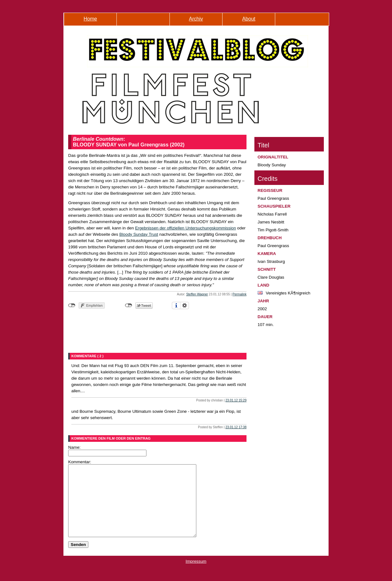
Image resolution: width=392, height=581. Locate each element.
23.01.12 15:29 (236, 400)
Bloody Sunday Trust (139, 234)
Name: (74, 447)
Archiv (196, 19)
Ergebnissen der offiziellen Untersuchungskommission (186, 228)
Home (90, 19)
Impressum (196, 575)
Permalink (240, 294)
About (249, 19)
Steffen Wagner (197, 294)
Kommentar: (80, 462)
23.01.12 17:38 (236, 427)
